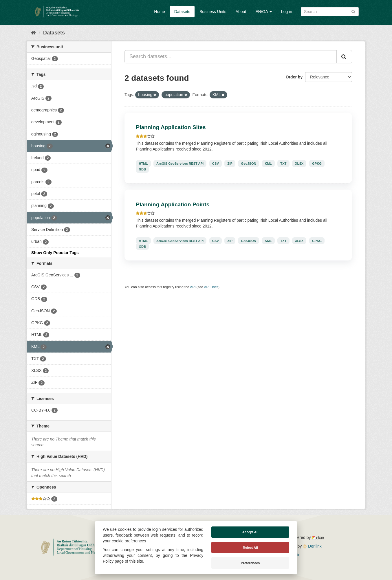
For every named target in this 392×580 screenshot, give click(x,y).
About (241, 12)
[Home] (33, 33)
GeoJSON (249, 164)
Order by (294, 77)
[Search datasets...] (231, 57)
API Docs (211, 287)
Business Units (213, 12)
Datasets (182, 12)
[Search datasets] (330, 12)
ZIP (230, 164)
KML (268, 164)
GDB (142, 169)
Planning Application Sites (171, 127)
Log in (287, 12)
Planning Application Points (173, 204)
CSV (216, 164)
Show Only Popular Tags (55, 253)
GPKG (317, 164)
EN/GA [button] (264, 12)
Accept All (250, 532)
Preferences (250, 563)
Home (159, 12)
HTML (143, 164)
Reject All (250, 548)
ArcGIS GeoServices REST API (180, 164)
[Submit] (353, 11)
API (193, 287)
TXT (283, 164)
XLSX (299, 164)
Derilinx (312, 546)
